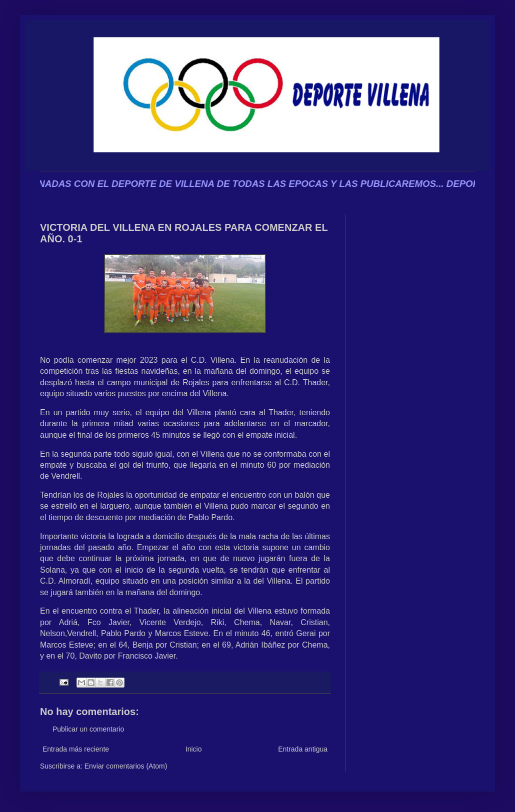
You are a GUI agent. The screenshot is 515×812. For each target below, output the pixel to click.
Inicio (194, 749)
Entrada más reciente (76, 749)
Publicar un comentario (88, 729)
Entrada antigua (303, 749)
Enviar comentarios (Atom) (126, 766)
